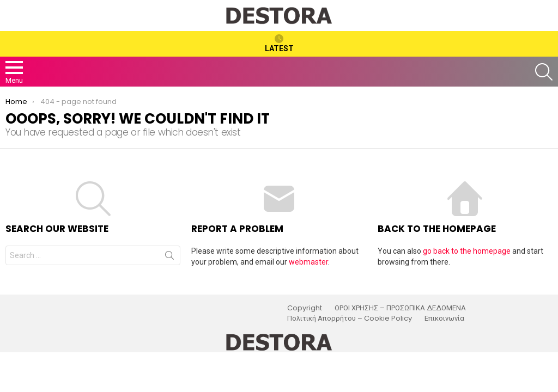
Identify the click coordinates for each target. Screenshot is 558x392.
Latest (279, 44)
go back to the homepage (467, 251)
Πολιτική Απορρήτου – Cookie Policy (350, 318)
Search (169, 258)
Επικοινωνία (444, 318)
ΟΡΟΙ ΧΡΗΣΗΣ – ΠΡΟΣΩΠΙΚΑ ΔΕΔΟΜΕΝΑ (400, 308)
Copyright (305, 308)
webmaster (308, 262)
